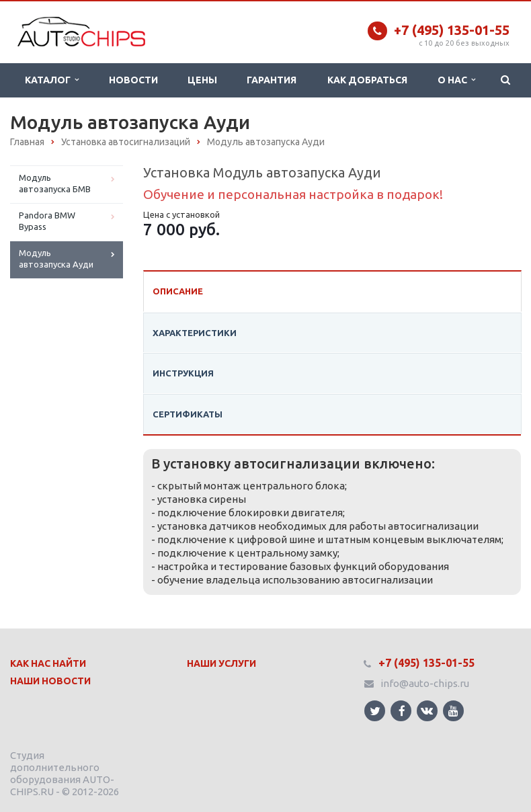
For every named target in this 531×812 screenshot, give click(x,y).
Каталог (52, 80)
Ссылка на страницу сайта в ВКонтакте (427, 710)
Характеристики (195, 333)
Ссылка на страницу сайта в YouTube (453, 711)
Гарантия (272, 80)
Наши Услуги (221, 663)
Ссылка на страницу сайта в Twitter (375, 711)
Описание (178, 291)
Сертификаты (188, 414)
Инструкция (183, 373)
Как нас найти (48, 663)
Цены (202, 80)
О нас (456, 80)
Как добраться (367, 80)
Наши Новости (50, 681)
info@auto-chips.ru (425, 683)
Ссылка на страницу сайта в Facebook (402, 711)
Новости (133, 80)
